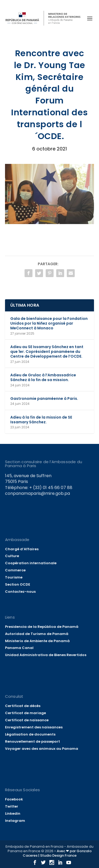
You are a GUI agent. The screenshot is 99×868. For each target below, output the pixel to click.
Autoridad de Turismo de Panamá (37, 634)
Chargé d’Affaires (22, 549)
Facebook (14, 799)
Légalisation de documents (30, 734)
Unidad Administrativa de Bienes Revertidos (46, 655)
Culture (12, 556)
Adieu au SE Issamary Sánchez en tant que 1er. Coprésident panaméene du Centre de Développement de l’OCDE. (47, 352)
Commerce (15, 570)
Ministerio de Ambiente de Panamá (37, 641)
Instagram (15, 821)
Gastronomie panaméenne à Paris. (44, 399)
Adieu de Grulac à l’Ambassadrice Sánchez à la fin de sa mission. (43, 377)
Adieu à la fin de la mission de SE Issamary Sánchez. (41, 420)
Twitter (12, 806)
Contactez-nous (20, 592)
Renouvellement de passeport (32, 741)
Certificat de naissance (27, 720)
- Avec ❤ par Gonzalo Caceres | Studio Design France (57, 853)
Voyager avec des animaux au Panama (42, 749)
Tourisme (14, 577)
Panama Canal (19, 648)
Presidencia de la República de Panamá (42, 627)
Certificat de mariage (25, 713)
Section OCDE (18, 584)
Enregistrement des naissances (34, 727)
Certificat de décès (23, 706)
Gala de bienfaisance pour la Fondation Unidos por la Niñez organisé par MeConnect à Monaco (49, 323)
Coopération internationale (31, 563)
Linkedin (13, 814)
